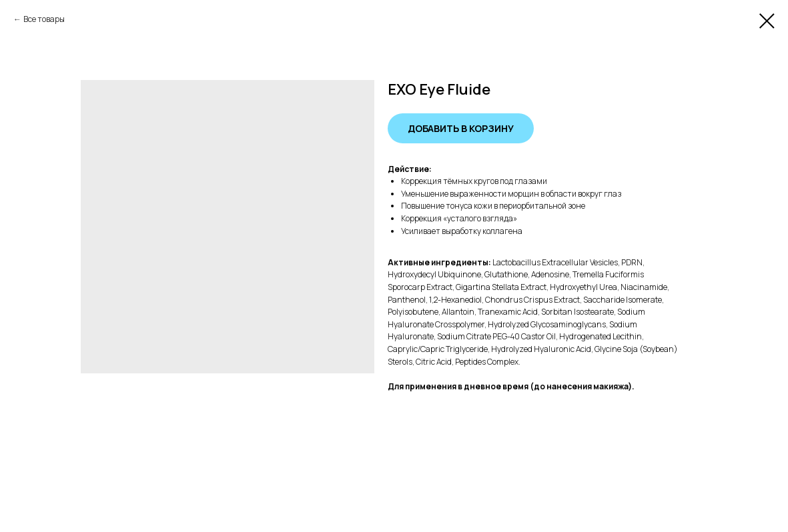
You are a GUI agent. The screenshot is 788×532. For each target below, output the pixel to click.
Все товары (44, 19)
